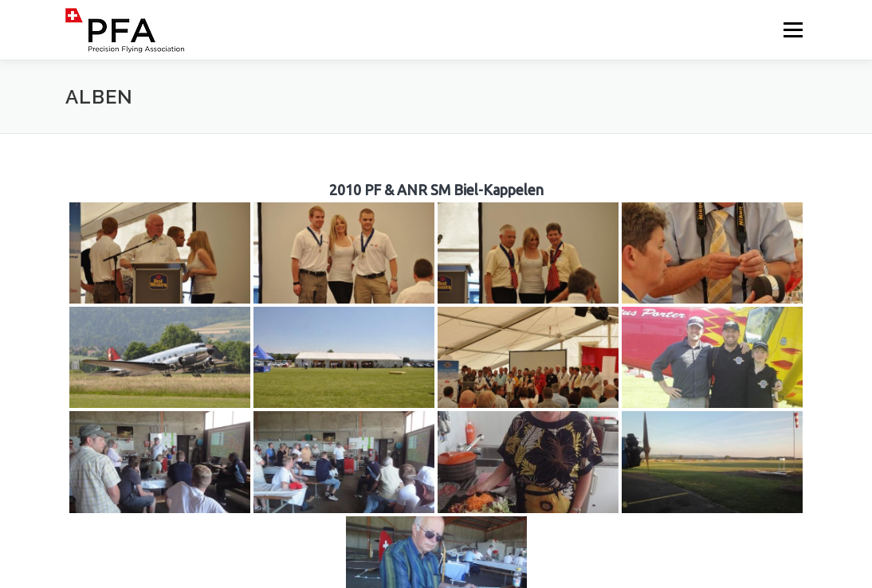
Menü (793, 30)
